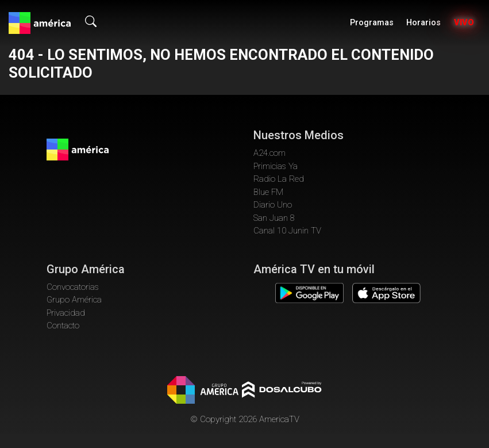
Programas (372, 23)
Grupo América (74, 300)
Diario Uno (273, 205)
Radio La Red (279, 179)
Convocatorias (73, 287)
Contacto (63, 326)
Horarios (423, 23)
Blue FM (268, 192)
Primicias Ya (276, 166)
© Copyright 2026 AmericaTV (245, 419)
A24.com (269, 153)
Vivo (464, 23)
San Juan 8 (274, 218)
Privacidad (66, 313)
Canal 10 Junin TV (287, 231)
